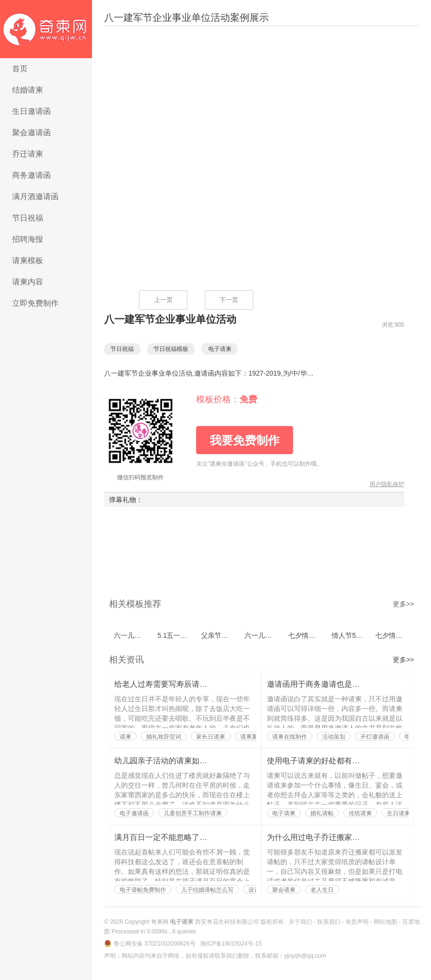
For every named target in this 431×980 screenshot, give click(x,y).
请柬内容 (28, 282)
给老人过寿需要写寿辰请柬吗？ (169, 684)
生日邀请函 (31, 111)
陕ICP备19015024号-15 (231, 944)
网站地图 (385, 922)
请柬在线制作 (290, 737)
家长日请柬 (211, 737)
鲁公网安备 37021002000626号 (155, 944)
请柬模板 (28, 261)
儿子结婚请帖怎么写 (207, 890)
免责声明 (357, 922)
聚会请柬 (284, 890)
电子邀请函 (134, 813)
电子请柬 (46, 29)
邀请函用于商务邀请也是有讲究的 (325, 684)
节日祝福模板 (176, 349)
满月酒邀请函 (35, 197)
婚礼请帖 (322, 813)
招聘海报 (28, 239)
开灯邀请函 (375, 737)
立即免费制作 (35, 303)
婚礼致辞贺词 (164, 737)
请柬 (125, 737)
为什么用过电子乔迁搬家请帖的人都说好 (337, 837)
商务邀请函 (31, 175)
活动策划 (334, 737)
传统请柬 (360, 813)
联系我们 (329, 922)
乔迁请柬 (28, 154)
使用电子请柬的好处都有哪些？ (321, 761)
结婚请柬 (28, 90)
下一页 (229, 300)
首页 (20, 69)
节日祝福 (28, 218)
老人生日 (322, 890)
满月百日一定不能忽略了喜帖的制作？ (180, 837)
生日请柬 (399, 813)
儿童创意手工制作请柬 (193, 813)
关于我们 (300, 922)
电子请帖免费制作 (143, 890)
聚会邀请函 (31, 133)
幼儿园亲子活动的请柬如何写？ (169, 761)
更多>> (403, 604)
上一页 (163, 300)
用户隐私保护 (387, 484)
